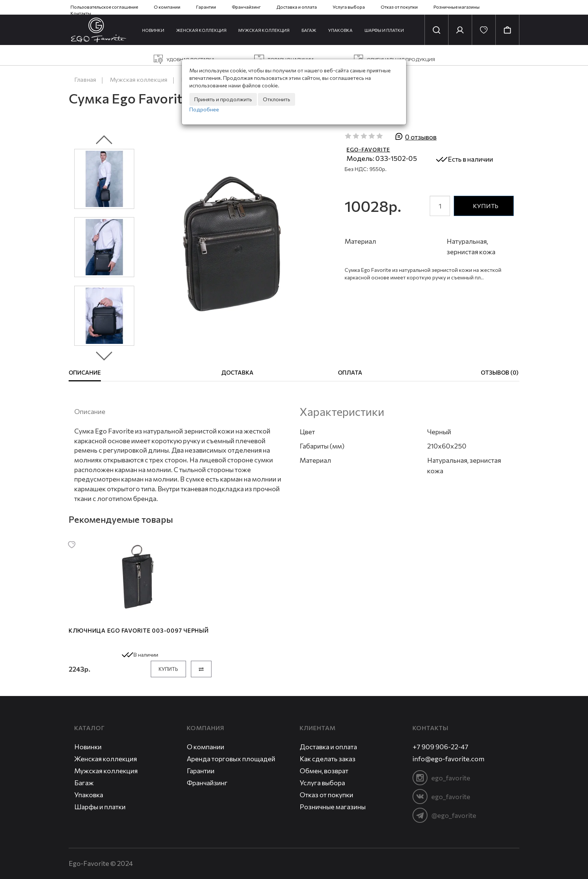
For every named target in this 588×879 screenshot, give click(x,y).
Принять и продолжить (223, 99)
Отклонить (277, 99)
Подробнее (204, 109)
